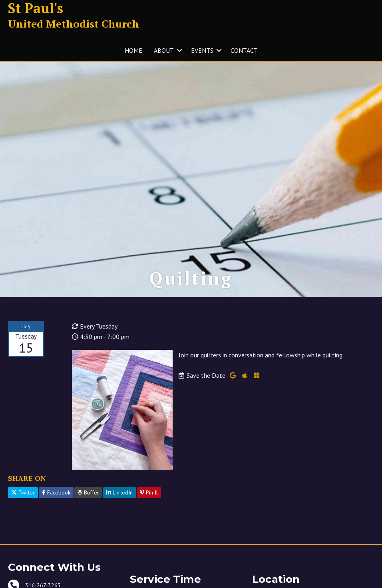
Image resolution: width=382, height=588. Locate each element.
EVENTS (202, 50)
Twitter (23, 492)
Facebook (56, 492)
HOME (133, 50)
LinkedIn (119, 492)
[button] (179, 50)
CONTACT (244, 50)
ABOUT (164, 50)
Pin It (149, 492)
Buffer (88, 492)
